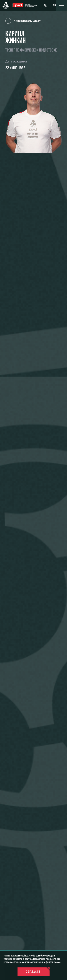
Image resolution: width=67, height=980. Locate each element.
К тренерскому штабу (23, 21)
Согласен (33, 972)
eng (54, 5)
